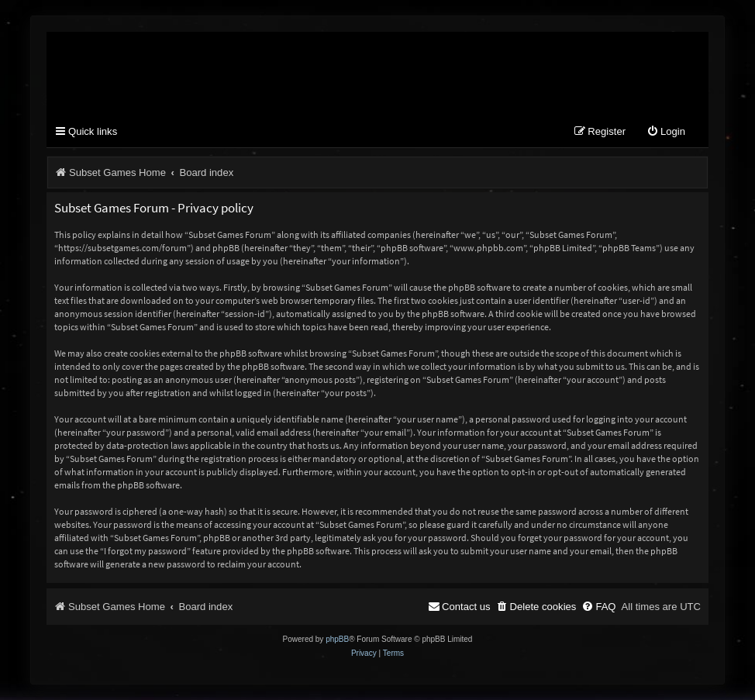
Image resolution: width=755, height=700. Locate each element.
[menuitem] (666, 132)
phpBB (337, 639)
